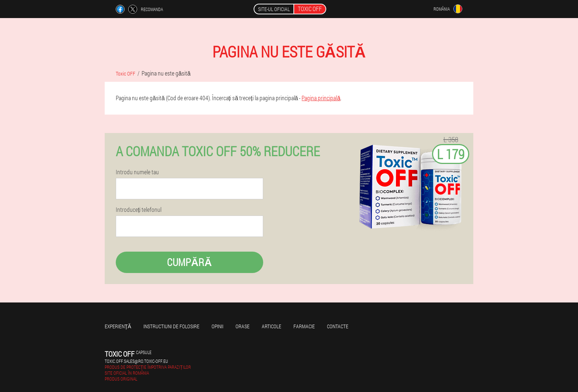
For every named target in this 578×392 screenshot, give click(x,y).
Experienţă (118, 326)
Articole (271, 326)
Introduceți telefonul (139, 210)
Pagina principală (321, 98)
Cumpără (189, 262)
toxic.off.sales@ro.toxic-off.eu (136, 361)
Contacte (338, 326)
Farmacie (304, 326)
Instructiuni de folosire (171, 326)
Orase (243, 326)
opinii (217, 326)
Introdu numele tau (137, 172)
